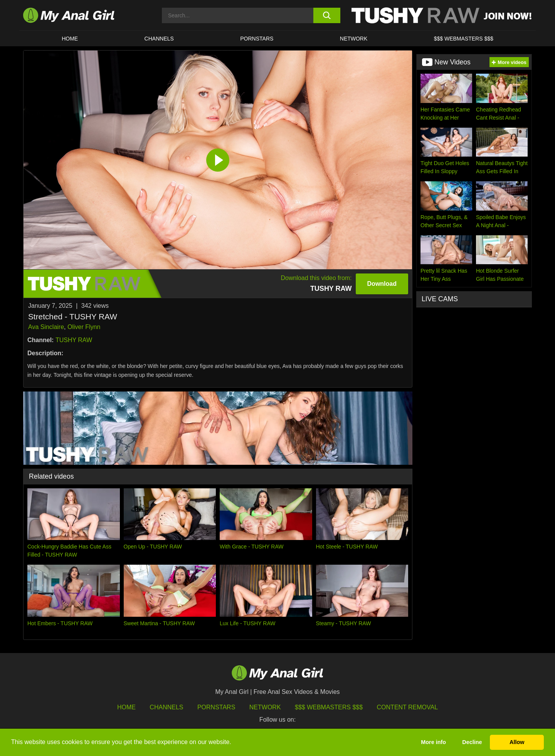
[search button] (327, 15)
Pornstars (257, 39)
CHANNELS (159, 39)
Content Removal (408, 707)
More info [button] (433, 742)
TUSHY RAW (74, 340)
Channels (166, 707)
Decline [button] (472, 742)
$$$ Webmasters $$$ (329, 707)
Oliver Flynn (84, 327)
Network (354, 39)
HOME (70, 39)
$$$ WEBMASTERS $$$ (464, 39)
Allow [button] (517, 742)
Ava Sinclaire (46, 327)
